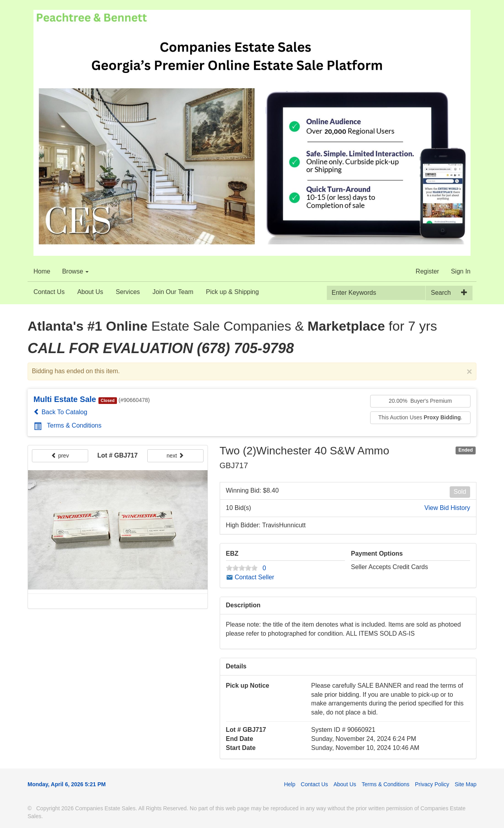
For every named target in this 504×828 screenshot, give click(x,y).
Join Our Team (173, 292)
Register (428, 271)
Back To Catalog (60, 412)
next (175, 456)
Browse (76, 271)
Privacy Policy (432, 784)
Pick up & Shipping (232, 292)
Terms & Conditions (68, 425)
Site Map (466, 784)
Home (42, 271)
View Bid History (447, 508)
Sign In (461, 271)
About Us (90, 292)
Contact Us (49, 292)
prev (60, 456)
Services (128, 292)
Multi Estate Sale (65, 399)
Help (290, 784)
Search (441, 293)
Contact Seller (250, 577)
